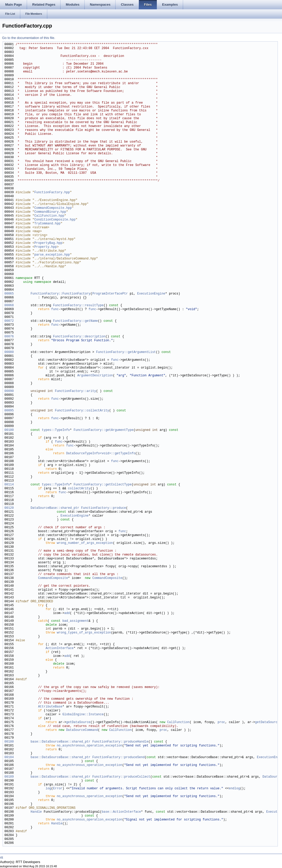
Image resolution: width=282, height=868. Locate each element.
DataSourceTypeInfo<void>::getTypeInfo (101, 454)
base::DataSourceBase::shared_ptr (61, 742)
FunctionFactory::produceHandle (120, 742)
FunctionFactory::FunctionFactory (61, 294)
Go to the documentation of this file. (29, 38)
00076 (9, 337)
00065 (9, 294)
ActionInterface (59, 648)
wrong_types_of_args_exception (84, 633)
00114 (9, 485)
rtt (2, 857)
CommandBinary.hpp (50, 212)
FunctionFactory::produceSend (118, 757)
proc (221, 722)
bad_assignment (75, 621)
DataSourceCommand (82, 730)
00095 (9, 411)
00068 (9, 306)
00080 (9, 352)
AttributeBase (50, 707)
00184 (9, 757)
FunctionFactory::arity (75, 391)
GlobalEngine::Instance (83, 715)
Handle (36, 812)
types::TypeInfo (56, 430)
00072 (9, 321)
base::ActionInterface (121, 812)
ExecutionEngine (151, 294)
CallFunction (178, 722)
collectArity (79, 489)
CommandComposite (53, 578)
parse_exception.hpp (52, 255)
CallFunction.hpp (49, 216)
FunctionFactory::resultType (78, 306)
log (48, 789)
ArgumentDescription (95, 376)
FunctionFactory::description (79, 337)
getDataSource (78, 722)
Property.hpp (45, 247)
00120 (9, 508)
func (55, 309)
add (67, 613)
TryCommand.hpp (47, 224)
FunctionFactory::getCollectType (102, 485)
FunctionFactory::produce (103, 508)
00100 (9, 430)
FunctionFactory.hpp (52, 193)
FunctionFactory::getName (75, 321)
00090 (9, 391)
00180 (9, 742)
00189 (9, 777)
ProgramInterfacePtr (110, 294)
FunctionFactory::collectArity (82, 411)
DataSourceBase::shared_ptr (55, 508)
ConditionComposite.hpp (55, 220)
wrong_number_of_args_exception (85, 543)
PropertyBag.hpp (48, 243)
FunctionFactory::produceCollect (121, 777)
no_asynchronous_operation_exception (90, 746)
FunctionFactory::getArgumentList (126, 352)
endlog (234, 789)
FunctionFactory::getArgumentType (103, 430)
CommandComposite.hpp (53, 208)
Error (58, 789)
